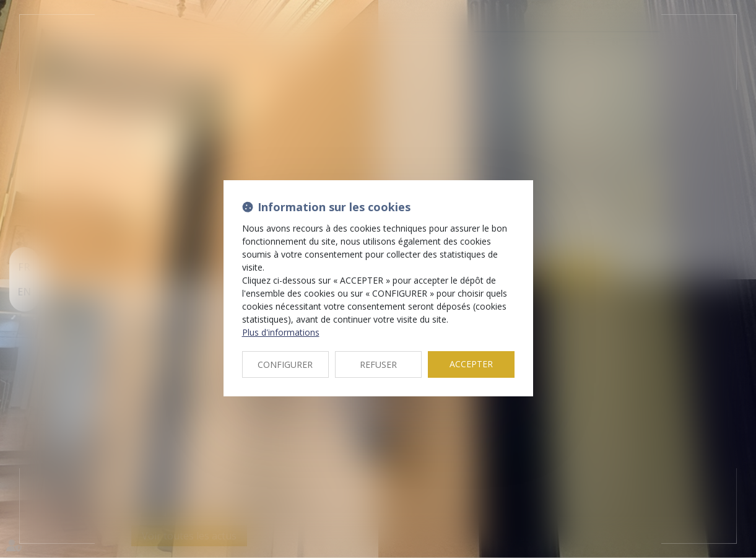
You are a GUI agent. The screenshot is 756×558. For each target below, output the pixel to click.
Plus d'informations (281, 332)
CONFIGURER (285, 364)
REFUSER (378, 364)
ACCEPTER (471, 364)
